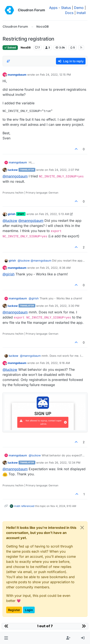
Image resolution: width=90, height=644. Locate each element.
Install (81, 13)
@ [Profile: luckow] (10, 221)
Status (66, 8)
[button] (6, 638)
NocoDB (26, 47)
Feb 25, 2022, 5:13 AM (54, 214)
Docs (69, 13)
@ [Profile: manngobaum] (15, 176)
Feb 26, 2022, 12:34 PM (65, 463)
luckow (13, 170)
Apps (53, 8)
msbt (17, 506)
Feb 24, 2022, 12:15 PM (55, 75)
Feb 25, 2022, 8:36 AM (55, 268)
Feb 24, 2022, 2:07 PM (64, 170)
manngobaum (17, 75)
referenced (28, 506)
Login (29, 610)
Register (14, 610)
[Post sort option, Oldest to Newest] (8, 61)
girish (11, 214)
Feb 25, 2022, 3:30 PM (64, 306)
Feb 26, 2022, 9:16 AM (55, 363)
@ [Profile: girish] (9, 274)
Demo (79, 8)
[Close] (82, 528)
